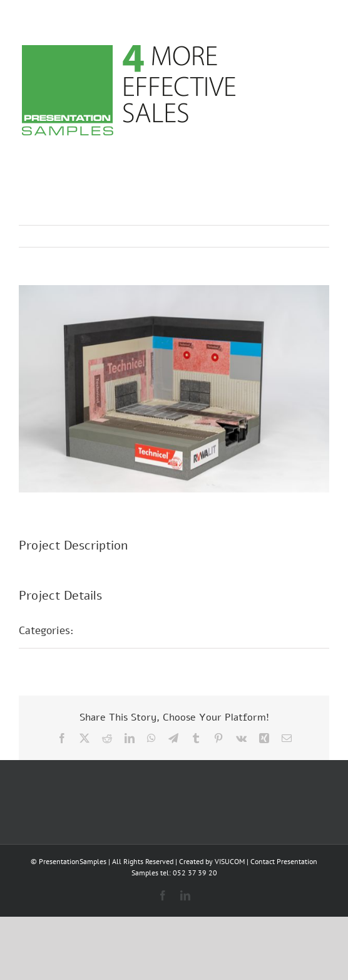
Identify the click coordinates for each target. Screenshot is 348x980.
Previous (265, 236)
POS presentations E (137, 630)
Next (308, 236)
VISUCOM (230, 861)
